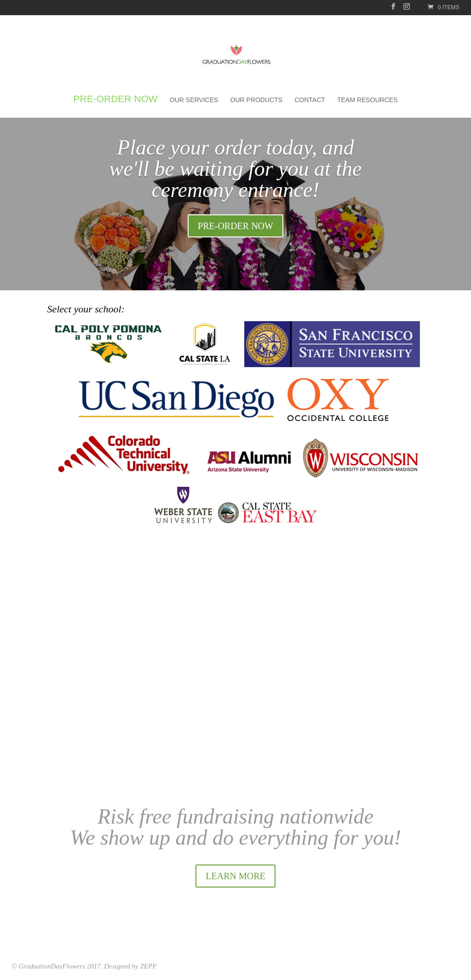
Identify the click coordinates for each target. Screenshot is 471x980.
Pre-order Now (115, 100)
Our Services (194, 100)
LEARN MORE (235, 876)
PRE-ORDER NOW (235, 226)
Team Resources (367, 100)
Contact (310, 100)
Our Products (257, 100)
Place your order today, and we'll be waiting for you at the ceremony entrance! (235, 169)
